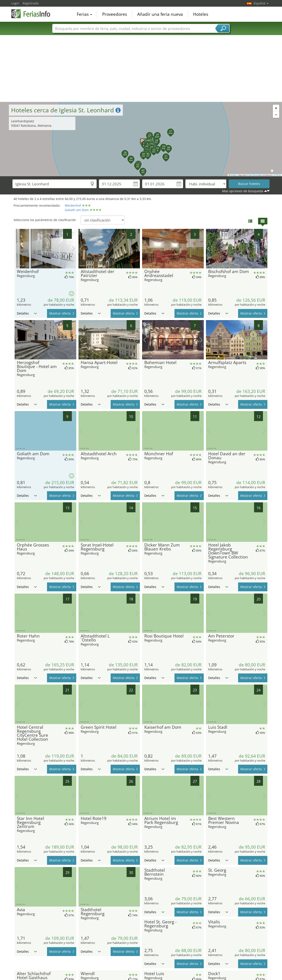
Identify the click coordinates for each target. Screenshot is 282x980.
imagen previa (17, 249)
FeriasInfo (33, 14)
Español (261, 3)
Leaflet (233, 175)
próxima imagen (74, 249)
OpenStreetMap (255, 175)
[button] (141, 139)
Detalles (27, 313)
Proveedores (115, 14)
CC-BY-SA (277, 175)
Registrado (31, 3)
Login (15, 3)
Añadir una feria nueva (160, 14)
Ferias (84, 14)
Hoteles (201, 14)
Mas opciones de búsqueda (243, 191)
